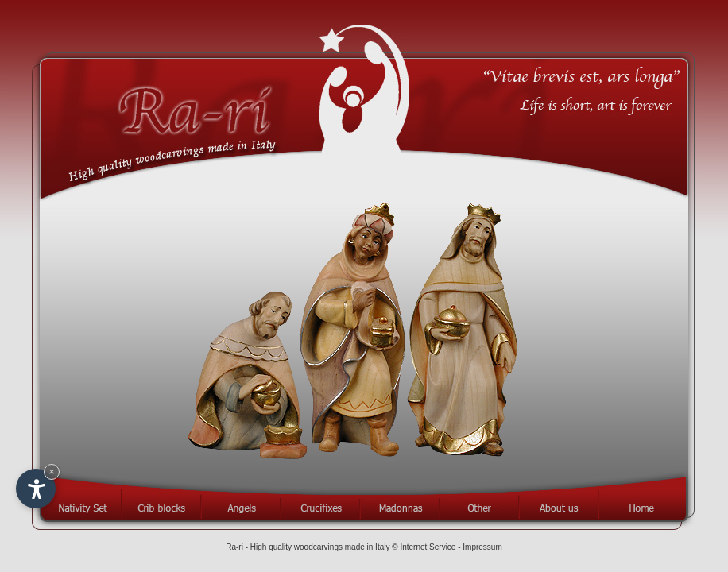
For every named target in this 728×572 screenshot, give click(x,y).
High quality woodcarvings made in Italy (321, 547)
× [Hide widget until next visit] (52, 472)
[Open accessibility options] (36, 489)
